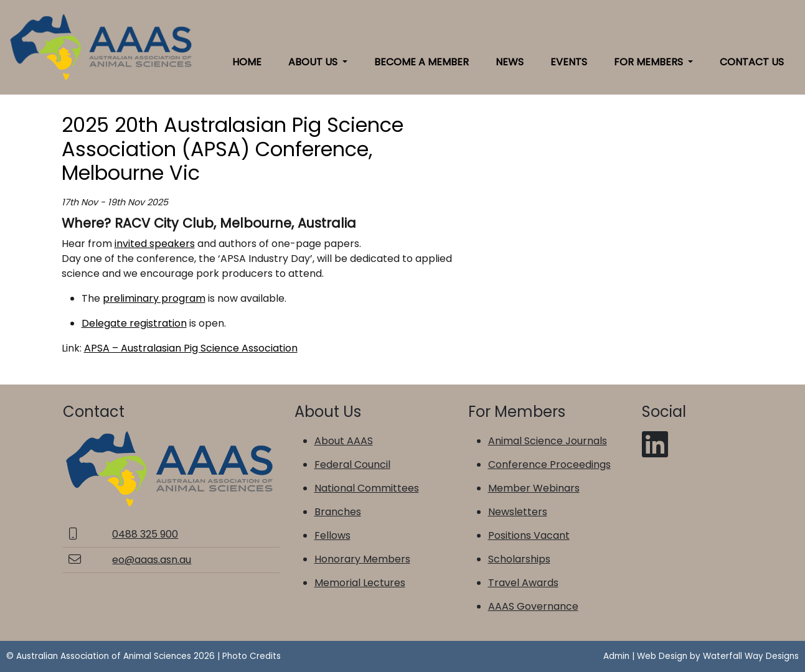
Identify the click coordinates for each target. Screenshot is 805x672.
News (510, 62)
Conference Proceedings (549, 464)
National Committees (367, 488)
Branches (338, 512)
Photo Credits (252, 656)
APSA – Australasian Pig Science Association (191, 348)
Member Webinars (534, 488)
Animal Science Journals (548, 441)
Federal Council (352, 464)
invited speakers (155, 244)
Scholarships (519, 559)
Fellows (332, 535)
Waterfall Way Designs (751, 656)
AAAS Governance (533, 606)
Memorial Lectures (360, 583)
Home (247, 62)
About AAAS (344, 441)
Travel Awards (523, 583)
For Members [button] (650, 62)
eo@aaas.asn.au (152, 560)
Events (569, 62)
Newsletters (518, 512)
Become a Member (421, 62)
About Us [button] (314, 62)
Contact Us (752, 62)
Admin (616, 656)
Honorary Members (362, 559)
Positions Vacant (529, 535)
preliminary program (154, 298)
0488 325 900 (145, 534)
